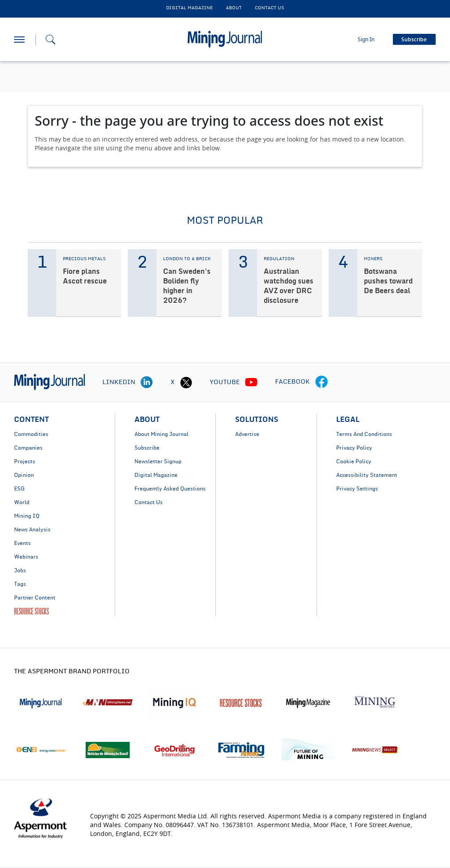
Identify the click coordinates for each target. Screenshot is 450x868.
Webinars (26, 557)
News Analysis (32, 530)
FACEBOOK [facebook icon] (292, 382)
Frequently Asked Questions (170, 489)
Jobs (20, 570)
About (234, 8)
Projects (25, 461)
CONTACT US (269, 8)
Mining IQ (27, 516)
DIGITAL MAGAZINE (189, 8)
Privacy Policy (354, 448)
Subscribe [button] (414, 40)
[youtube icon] (251, 382)
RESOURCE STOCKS (31, 611)
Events (22, 543)
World (22, 502)
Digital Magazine (156, 475)
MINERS (373, 259)
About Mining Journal (161, 434)
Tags (20, 584)
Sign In (366, 40)
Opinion (24, 475)
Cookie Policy (354, 461)
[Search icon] (51, 40)
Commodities (31, 434)
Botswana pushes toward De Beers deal (388, 281)
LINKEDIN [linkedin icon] (119, 382)
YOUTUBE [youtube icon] (225, 382)
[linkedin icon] (147, 382)
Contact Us (149, 502)
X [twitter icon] (172, 382)
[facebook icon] (321, 382)
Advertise (247, 434)
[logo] (49, 382)
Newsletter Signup (158, 461)
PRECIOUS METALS (84, 259)
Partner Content (35, 598)
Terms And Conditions (364, 434)
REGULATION (279, 259)
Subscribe (147, 448)
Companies (28, 448)
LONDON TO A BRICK (187, 259)
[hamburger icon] (19, 40)
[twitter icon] (186, 382)
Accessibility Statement (367, 475)
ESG (19, 489)
